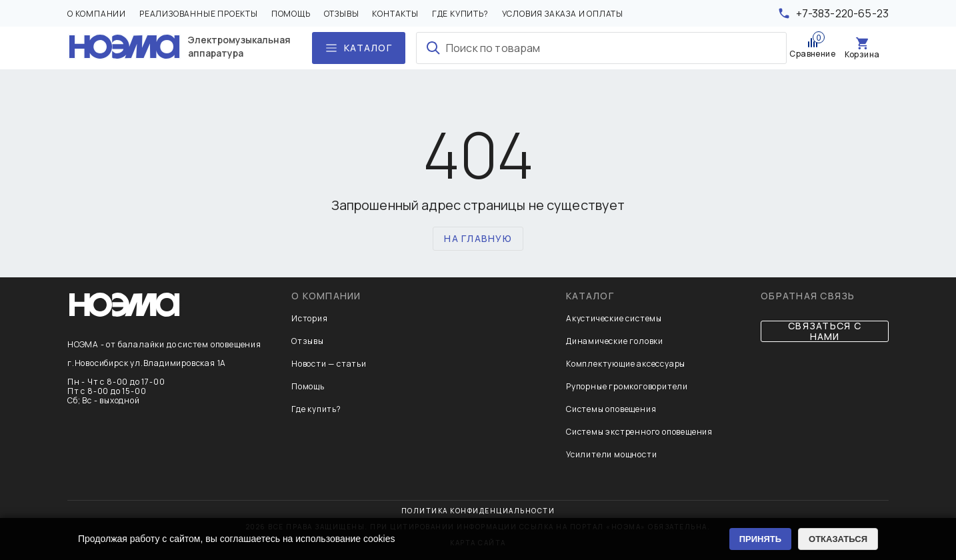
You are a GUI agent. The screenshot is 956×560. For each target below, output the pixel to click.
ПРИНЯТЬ (760, 539)
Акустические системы (614, 318)
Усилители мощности (611, 454)
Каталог (590, 296)
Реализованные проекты (199, 14)
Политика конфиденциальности (478, 511)
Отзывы (342, 14)
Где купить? (460, 14)
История (310, 318)
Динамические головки (615, 341)
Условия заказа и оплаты (563, 14)
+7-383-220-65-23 (842, 13)
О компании (97, 14)
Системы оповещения (611, 409)
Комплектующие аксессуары (626, 364)
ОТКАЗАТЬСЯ (838, 539)
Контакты (395, 14)
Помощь (291, 14)
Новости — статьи (329, 364)
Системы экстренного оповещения (639, 432)
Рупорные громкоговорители (627, 386)
